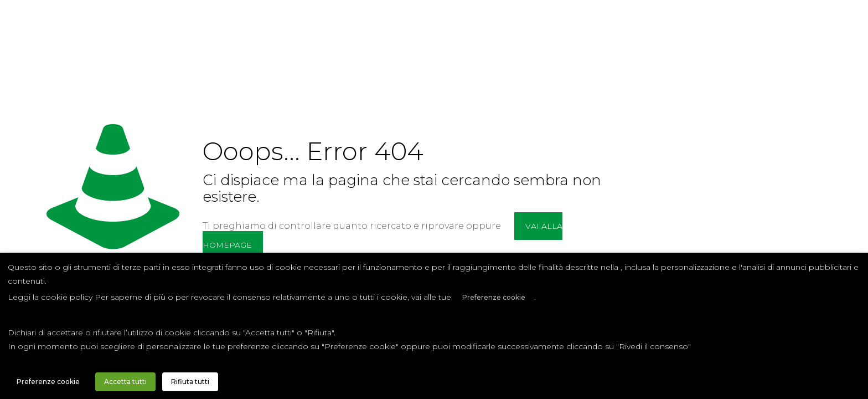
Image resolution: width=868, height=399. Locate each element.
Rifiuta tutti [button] (190, 382)
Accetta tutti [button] (125, 382)
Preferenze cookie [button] (494, 297)
